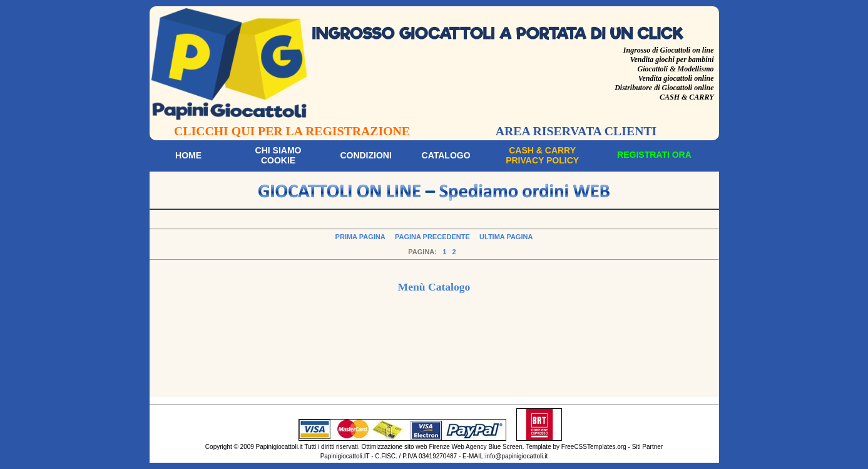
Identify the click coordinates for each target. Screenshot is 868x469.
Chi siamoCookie (278, 155)
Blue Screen (505, 447)
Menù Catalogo (434, 287)
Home (188, 155)
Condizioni (365, 155)
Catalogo (446, 155)
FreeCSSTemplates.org (594, 447)
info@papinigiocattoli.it (516, 456)
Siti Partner (647, 447)
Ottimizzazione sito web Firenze (406, 447)
